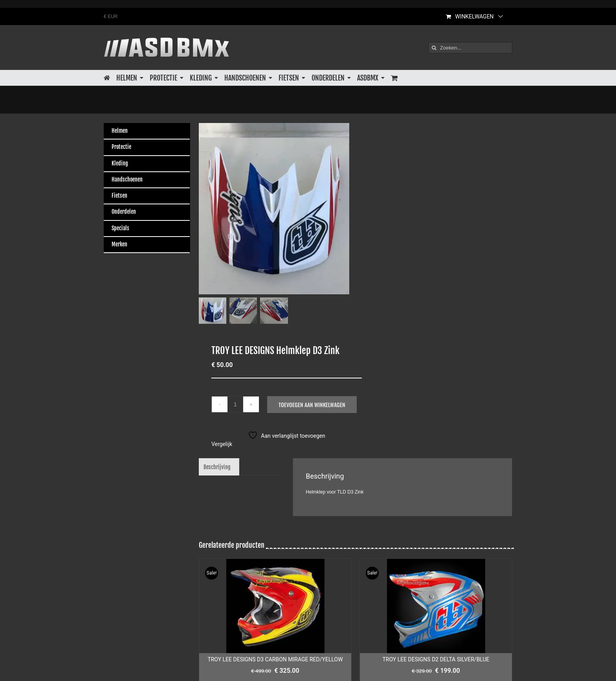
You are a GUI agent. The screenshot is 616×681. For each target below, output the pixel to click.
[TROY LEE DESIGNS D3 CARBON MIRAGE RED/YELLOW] (275, 606)
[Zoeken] (434, 48)
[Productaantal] (235, 404)
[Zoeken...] (470, 48)
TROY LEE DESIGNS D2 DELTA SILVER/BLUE (436, 659)
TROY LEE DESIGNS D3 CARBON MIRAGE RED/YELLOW (275, 659)
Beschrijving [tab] (217, 467)
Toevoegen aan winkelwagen (312, 404)
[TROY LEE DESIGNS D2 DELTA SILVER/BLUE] (436, 606)
